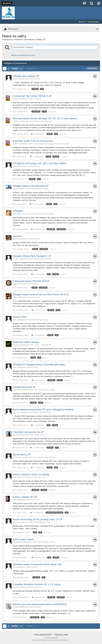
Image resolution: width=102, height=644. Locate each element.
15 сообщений (36, 204)
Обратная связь (61, 635)
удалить (17, 236)
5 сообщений (38, 274)
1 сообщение (38, 335)
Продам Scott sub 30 (24, 387)
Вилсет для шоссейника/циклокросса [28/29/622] (40, 604)
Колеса (37, 79)
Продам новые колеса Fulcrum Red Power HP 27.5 (41, 294)
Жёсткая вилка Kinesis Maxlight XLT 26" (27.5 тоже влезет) (45, 118)
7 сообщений (37, 229)
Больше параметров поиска (23, 55)
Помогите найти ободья (26, 342)
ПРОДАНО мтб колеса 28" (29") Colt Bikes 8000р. (40, 163)
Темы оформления (43, 635)
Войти (82, 22)
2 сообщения (37, 134)
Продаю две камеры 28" (26, 76)
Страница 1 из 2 (32, 68)
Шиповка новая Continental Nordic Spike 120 (37, 564)
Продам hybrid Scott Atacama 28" (31, 186)
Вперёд (15, 69)
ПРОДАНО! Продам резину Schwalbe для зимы (39, 365)
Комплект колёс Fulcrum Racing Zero (33, 141)
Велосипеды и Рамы (40, 189)
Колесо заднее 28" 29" (25, 497)
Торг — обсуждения (43, 345)
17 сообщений (37, 448)
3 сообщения (36, 512)
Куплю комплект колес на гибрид (31, 474)
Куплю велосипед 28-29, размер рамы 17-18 (37, 519)
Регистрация (93, 22)
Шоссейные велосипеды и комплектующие (52, 144)
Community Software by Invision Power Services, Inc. (51, 640)
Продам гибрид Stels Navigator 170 (32, 256)
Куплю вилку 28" (22, 455)
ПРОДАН (18, 211)
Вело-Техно (40, 435)
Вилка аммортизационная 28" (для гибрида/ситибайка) (43, 410)
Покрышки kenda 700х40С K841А (31, 281)
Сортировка (93, 68)
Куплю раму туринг (23, 539)
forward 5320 (20, 317)
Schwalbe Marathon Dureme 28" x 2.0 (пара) (37, 584)
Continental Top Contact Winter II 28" (32, 96)
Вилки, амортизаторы (44, 121)
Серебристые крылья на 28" (28, 432)
